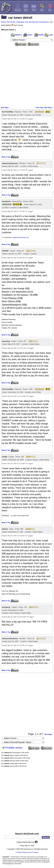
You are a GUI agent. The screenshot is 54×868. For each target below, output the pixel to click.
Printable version (14, 748)
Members (16, 35)
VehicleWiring (26, 10)
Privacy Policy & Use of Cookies (28, 852)
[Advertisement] (27, 75)
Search (28, 35)
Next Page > (5, 108)
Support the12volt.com (21, 237)
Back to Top (6, 157)
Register (39, 35)
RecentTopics (34, 10)
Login (49, 35)
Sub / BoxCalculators (18, 10)
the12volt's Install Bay (16, 22)
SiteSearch (42, 10)
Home (3, 22)
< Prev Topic (40, 108)
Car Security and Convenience (37, 22)
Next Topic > (49, 108)
